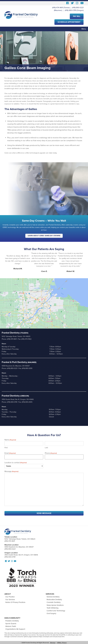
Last (46, 448)
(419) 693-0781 (70, 10)
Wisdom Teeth (11, 626)
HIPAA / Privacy (62, 643)
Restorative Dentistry (54, 600)
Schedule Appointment (69, 22)
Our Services (10, 600)
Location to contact (16, 463)
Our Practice (10, 597)
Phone (51, 453)
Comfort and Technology (56, 611)
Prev (5, 262)
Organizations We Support (15, 629)
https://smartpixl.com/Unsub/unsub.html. (52, 637)
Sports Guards (11, 624)
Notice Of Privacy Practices (15, 602)
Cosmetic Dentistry (54, 602)
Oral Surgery (51, 613)
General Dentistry (53, 597)
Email (10, 453)
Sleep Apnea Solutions (55, 605)
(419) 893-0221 (78, 8)
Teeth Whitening (53, 608)
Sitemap (53, 643)
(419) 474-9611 (58, 8)
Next (83, 262)
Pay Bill (77, 16)
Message (11, 472)
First (6, 448)
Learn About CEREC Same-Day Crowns (44, 236)
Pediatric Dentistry (12, 621)
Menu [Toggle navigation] (84, 29)
